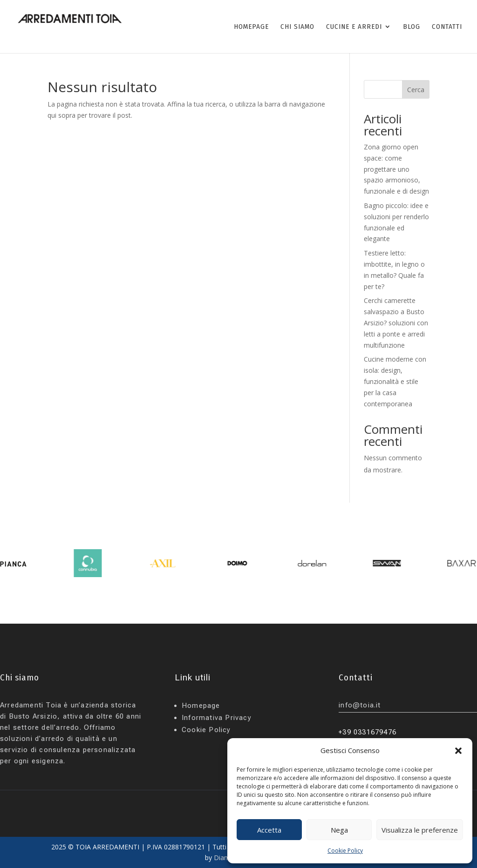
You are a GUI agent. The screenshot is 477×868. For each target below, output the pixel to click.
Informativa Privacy (217, 718)
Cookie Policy (345, 851)
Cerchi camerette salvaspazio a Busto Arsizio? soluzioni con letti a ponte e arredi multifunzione (396, 323)
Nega (339, 830)
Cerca (416, 90)
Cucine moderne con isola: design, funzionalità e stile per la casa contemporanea (395, 381)
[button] (458, 751)
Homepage (201, 706)
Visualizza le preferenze (420, 830)
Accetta (269, 830)
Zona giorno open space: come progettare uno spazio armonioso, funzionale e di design (396, 169)
